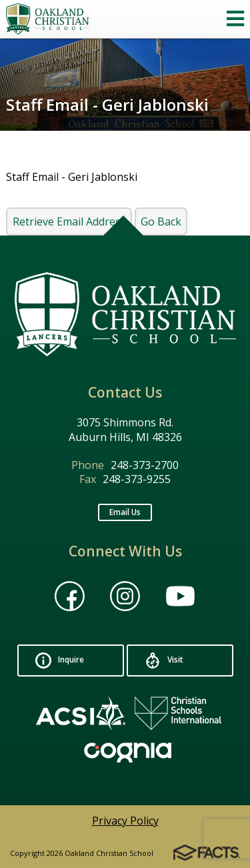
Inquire (60, 661)
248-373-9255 (137, 479)
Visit (164, 661)
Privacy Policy (125, 821)
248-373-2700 (145, 465)
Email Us (125, 512)
